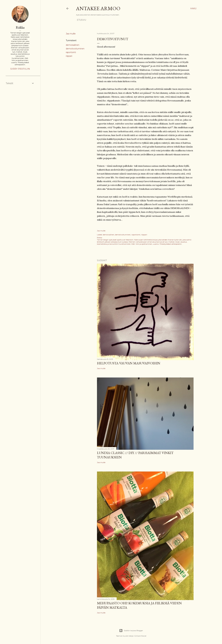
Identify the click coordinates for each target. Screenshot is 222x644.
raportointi (71, 52)
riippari (69, 56)
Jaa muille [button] (71, 34)
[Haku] (193, 8)
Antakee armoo (98, 8)
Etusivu (82, 20)
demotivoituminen (75, 49)
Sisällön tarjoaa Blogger (131, 631)
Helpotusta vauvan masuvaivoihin (129, 363)
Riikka (20, 27)
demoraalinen (73, 45)
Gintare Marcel (140, 636)
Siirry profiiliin (20, 69)
